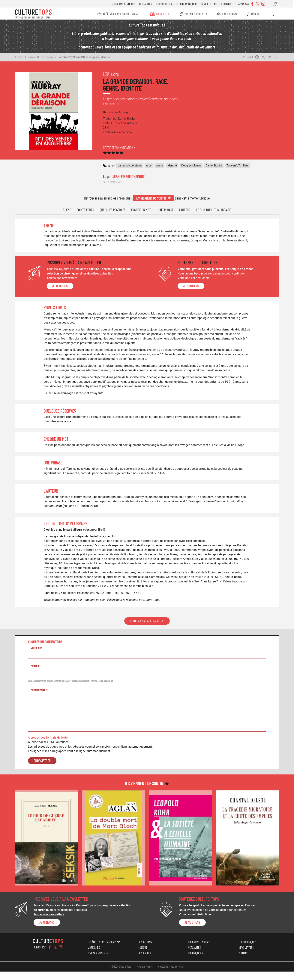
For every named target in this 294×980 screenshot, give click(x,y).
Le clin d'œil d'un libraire (214, 210)
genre (160, 166)
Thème (67, 210)
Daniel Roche (214, 166)
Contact (227, 4)
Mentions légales (145, 975)
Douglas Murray (192, 166)
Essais (50, 58)
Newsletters (209, 4)
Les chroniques (187, 4)
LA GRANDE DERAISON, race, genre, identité (85, 58)
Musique (256, 14)
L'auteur (185, 210)
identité (172, 166)
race (149, 166)
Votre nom (38, 657)
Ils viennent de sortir (151, 198)
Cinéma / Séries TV (196, 14)
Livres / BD (163, 14)
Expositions (229, 14)
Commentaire (39, 699)
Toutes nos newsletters (63, 278)
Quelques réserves (113, 210)
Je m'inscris (61, 286)
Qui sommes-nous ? (124, 4)
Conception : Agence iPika (170, 975)
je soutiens (191, 286)
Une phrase (166, 210)
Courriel (37, 675)
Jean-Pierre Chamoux (129, 177)
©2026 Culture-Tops (121, 975)
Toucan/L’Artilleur (238, 166)
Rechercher (272, 14)
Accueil (20, 58)
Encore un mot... (142, 210)
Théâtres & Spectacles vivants (121, 14)
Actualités (146, 4)
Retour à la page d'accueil (147, 630)
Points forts (85, 210)
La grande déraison (130, 166)
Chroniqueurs (165, 4)
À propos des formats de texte (49, 747)
